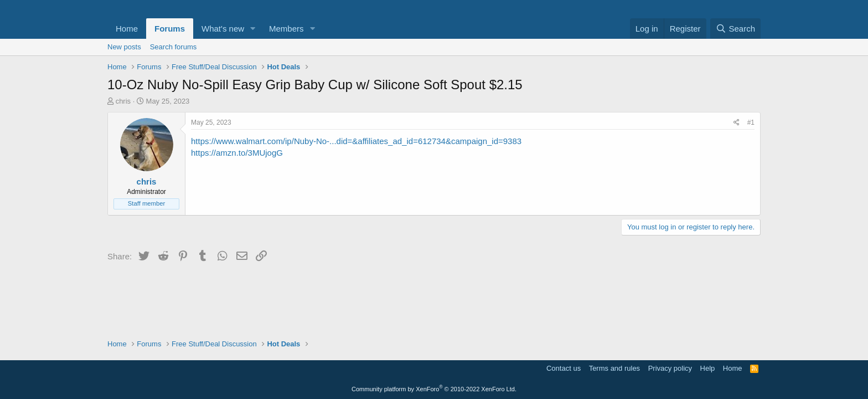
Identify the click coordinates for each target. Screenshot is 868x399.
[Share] (737, 123)
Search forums (174, 47)
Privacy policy (670, 368)
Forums (170, 29)
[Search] (735, 29)
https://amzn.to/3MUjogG (237, 153)
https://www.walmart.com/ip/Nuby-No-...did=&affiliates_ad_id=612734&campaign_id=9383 (356, 141)
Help (708, 368)
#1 (751, 122)
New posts (124, 47)
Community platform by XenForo (434, 389)
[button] (253, 29)
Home (127, 29)
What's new (223, 29)
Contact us (564, 368)
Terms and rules (614, 368)
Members (286, 29)
